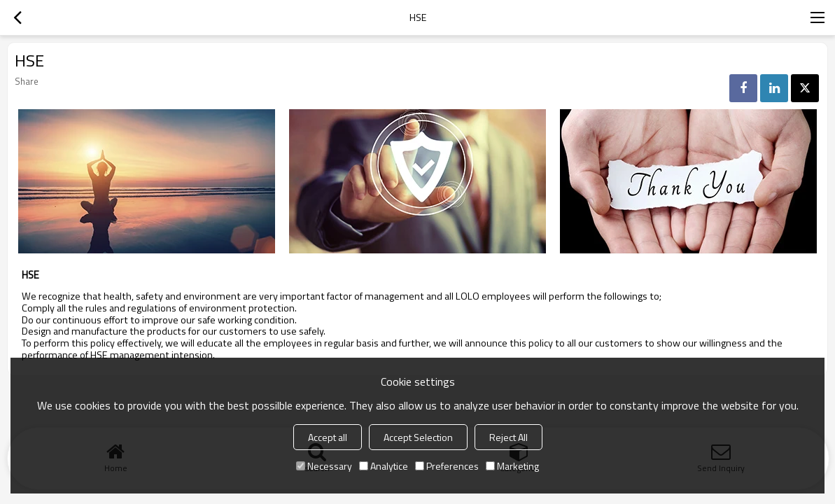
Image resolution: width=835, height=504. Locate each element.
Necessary (324, 466)
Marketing (512, 466)
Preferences (447, 466)
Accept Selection (418, 437)
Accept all (328, 437)
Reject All (508, 437)
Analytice (384, 466)
